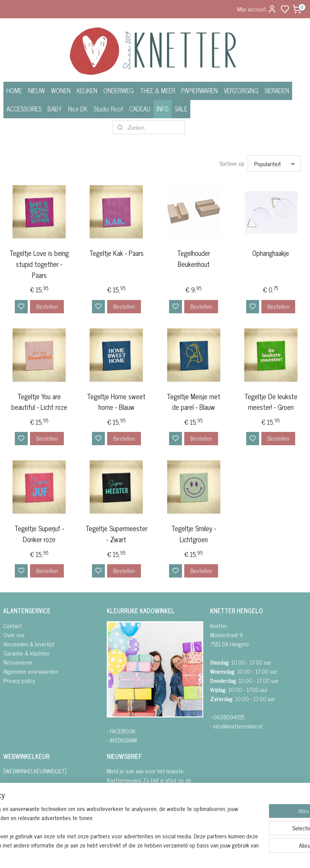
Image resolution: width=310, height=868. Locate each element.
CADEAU (140, 109)
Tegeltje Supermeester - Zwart (116, 534)
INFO (163, 109)
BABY (55, 109)
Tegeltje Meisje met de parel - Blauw (194, 401)
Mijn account (257, 9)
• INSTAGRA (120, 740)
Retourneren (18, 662)
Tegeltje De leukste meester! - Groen (271, 401)
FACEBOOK (123, 731)
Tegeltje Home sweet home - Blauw (116, 401)
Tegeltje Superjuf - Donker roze (39, 534)
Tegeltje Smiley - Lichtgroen (194, 534)
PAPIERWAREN (199, 90)
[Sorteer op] (274, 164)
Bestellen (47, 306)
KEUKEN (87, 90)
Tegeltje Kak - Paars (116, 253)
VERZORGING (241, 90)
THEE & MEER (157, 90)
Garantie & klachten (26, 653)
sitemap (182, 854)
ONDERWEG (119, 90)
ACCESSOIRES (24, 109)
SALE (181, 109)
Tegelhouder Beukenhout (194, 259)
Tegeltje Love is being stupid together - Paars (39, 264)
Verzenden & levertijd (29, 644)
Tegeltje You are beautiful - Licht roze (39, 401)
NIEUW (36, 90)
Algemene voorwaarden (31, 671)
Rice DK (78, 109)
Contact (13, 626)
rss (193, 854)
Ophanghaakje (271, 253)
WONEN (61, 90)
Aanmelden (126, 818)
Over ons (14, 635)
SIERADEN (277, 90)
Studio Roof (108, 109)
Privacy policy (19, 680)
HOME (14, 90)
